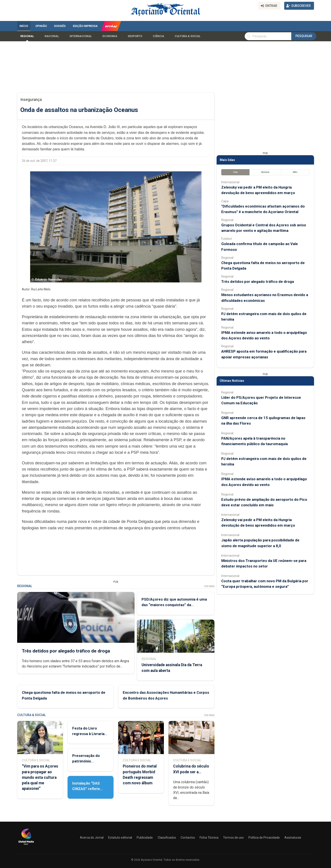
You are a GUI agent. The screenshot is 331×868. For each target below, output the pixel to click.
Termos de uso (233, 838)
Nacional (52, 36)
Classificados (167, 838)
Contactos (188, 838)
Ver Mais (209, 586)
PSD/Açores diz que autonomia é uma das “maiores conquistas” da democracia (174, 605)
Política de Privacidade (264, 838)
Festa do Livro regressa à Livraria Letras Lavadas (88, 734)
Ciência (158, 36)
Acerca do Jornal (92, 838)
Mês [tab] (295, 172)
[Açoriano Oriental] (26, 845)
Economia (110, 36)
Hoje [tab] (235, 172)
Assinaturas (293, 838)
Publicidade (145, 838)
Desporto (135, 36)
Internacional (81, 36)
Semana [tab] (265, 172)
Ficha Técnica (209, 838)
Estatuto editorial (120, 838)
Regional (27, 36)
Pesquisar (304, 36)
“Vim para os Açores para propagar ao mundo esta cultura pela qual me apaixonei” (40, 777)
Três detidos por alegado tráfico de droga (66, 651)
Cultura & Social (188, 36)
